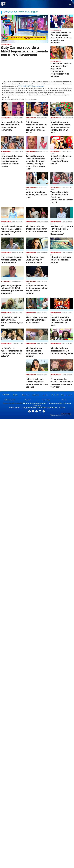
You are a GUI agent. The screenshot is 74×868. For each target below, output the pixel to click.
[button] (70, 5)
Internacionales (67, 395)
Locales (45, 395)
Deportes (28, 400)
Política (16, 395)
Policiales (6, 395)
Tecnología (46, 400)
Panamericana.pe (38, 86)
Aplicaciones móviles (56, 403)
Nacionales (55, 395)
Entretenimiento (10, 400)
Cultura (64, 400)
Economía (26, 395)
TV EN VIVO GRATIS (25, 86)
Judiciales (36, 395)
